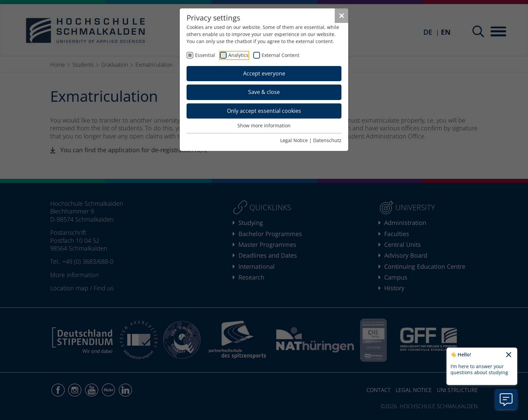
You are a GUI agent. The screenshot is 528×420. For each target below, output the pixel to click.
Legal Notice (294, 140)
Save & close (264, 92)
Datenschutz (327, 140)
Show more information (264, 125)
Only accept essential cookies (264, 111)
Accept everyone (264, 73)
